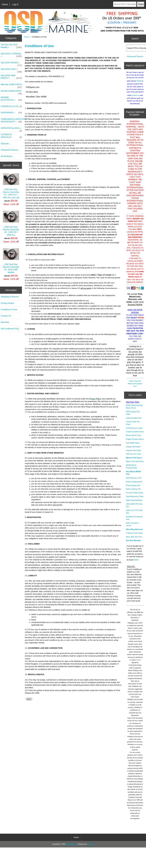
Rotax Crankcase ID (134, 484)
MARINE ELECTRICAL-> (11, 99)
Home (5, 4)
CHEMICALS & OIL (11, 106)
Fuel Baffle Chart (133, 445)
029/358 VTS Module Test (134, 520)
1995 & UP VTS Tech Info (134, 514)
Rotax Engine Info (133, 488)
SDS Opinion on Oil (134, 480)
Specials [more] (11, 165)
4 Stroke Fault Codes (134, 536)
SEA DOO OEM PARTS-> (11, 77)
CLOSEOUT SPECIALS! (11, 136)
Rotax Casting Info (133, 491)
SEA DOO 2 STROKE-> (11, 55)
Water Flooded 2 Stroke (133, 527)
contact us (136, 98)
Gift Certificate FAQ (10, 329)
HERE (139, 83)
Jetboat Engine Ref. (134, 420)
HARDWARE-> (11, 113)
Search (135, 38)
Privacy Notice (7, 303)
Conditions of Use (9, 309)
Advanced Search (135, 59)
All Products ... (7, 156)
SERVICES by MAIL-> (11, 129)
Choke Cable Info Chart (133, 425)
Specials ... (6, 144)
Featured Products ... (10, 150)
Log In (15, 4)
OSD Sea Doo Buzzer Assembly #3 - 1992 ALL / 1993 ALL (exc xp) (11, 186)
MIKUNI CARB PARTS (11, 85)
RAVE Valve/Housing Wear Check (134, 409)
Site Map (5, 322)
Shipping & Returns (10, 297)
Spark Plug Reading (134, 503)
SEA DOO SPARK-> (11, 64)
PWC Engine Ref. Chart (133, 415)
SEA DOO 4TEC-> (11, 70)
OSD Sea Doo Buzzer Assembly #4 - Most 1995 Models (11, 261)
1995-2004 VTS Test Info (134, 508)
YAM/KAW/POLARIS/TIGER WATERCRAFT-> (11, 120)
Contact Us (6, 316)
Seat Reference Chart (135, 499)
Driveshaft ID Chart (134, 438)
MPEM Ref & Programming (131, 469)
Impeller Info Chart (133, 453)
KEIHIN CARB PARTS (11, 92)
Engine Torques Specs (135, 442)
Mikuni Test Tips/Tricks (135, 464)
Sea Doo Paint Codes (135, 495)
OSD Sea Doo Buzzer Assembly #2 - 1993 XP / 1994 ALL (11, 223)
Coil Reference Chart (134, 430)
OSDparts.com (71, 847)
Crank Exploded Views (135, 434)
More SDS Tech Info (134, 539)
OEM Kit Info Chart (133, 456)
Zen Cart (91, 847)
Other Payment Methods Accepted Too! (135, 386)
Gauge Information (133, 449)
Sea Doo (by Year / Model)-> (11, 46)
